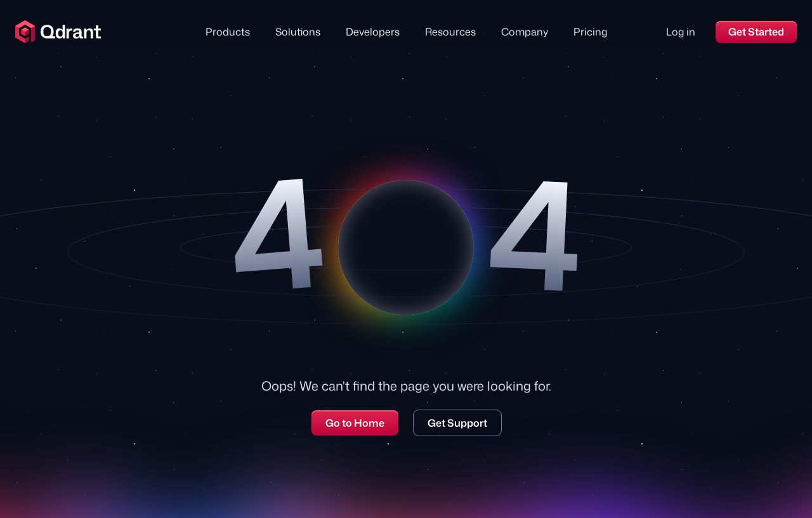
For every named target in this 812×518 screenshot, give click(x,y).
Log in (681, 32)
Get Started (756, 32)
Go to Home (355, 423)
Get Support (457, 423)
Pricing (590, 32)
